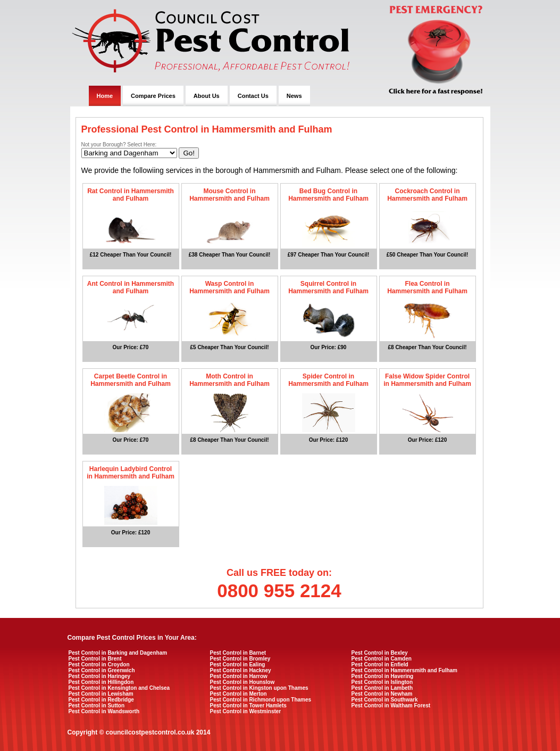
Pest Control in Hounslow (243, 682)
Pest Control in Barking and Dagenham (118, 653)
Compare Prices (153, 96)
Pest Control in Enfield (380, 665)
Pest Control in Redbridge (101, 700)
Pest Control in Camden (382, 659)
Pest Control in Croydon (99, 665)
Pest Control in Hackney (241, 670)
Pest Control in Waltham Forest (391, 705)
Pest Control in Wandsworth (104, 711)
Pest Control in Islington (382, 682)
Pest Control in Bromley (240, 659)
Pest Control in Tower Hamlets (248, 705)
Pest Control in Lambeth (382, 688)
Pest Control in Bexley (380, 653)
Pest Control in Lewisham (101, 694)
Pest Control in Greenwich (102, 670)
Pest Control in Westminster (246, 711)
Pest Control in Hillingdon (101, 682)
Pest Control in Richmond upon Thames (261, 700)
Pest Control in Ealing (238, 665)
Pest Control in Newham (382, 694)
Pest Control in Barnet (238, 653)
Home (105, 96)
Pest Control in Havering (383, 676)
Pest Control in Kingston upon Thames (259, 688)
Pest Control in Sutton (97, 705)
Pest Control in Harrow (239, 676)
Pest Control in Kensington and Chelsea (119, 688)
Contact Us (253, 96)
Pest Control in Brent (95, 659)
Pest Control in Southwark (385, 700)
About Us (207, 96)
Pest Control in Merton (239, 694)
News (294, 96)
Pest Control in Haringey (100, 676)
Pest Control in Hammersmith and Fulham (404, 670)
